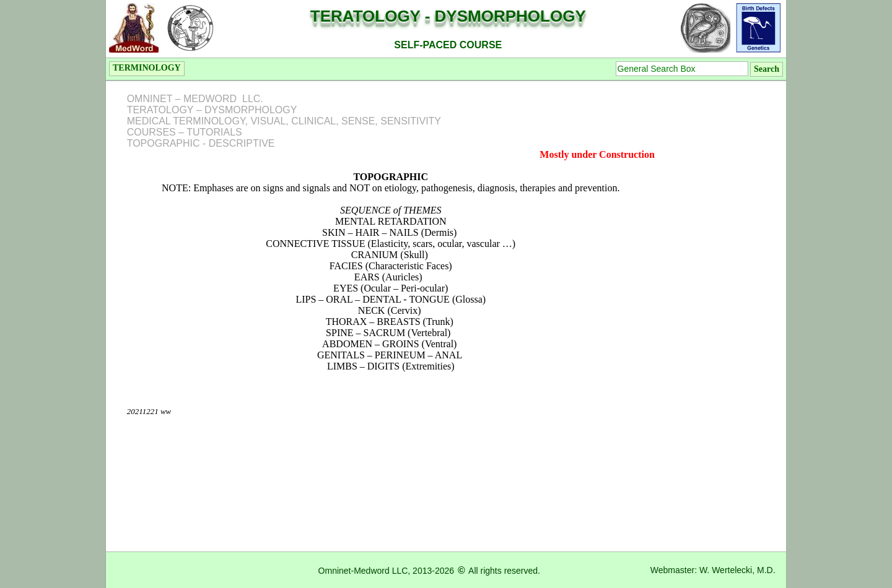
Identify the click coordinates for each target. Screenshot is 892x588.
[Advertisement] (730, 268)
